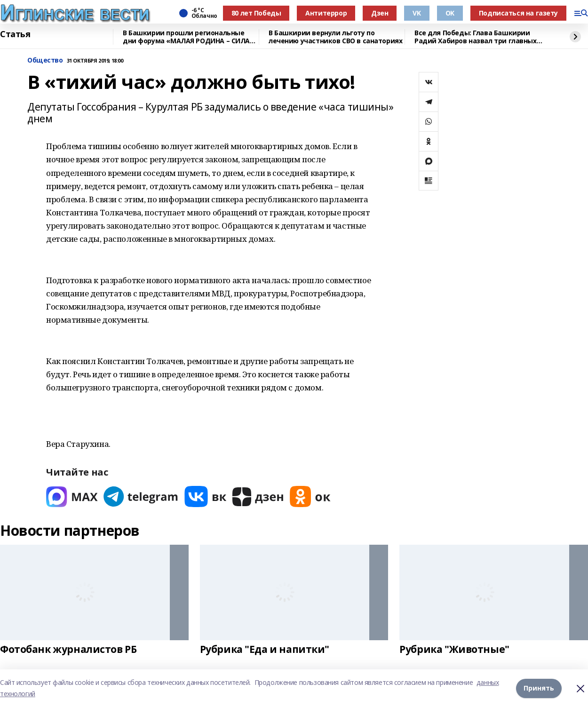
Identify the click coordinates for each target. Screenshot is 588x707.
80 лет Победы (256, 13)
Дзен (380, 13)
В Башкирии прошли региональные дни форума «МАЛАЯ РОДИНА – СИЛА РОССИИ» (186, 37)
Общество (45, 60)
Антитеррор (326, 13)
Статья (15, 34)
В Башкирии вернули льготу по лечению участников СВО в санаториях (335, 37)
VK (417, 13)
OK (450, 13)
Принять (539, 688)
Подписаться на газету (518, 13)
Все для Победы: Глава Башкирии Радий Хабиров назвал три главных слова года (476, 37)
